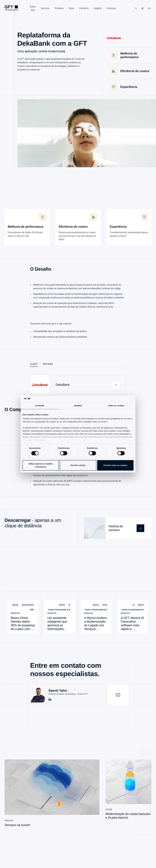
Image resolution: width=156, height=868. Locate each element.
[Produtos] (59, 8)
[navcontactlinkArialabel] (149, 8)
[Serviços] (45, 8)
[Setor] (71, 8)
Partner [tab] (48, 364)
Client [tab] (34, 364)
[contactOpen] (118, 695)
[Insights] (98, 8)
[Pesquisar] (136, 8)
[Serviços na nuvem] (52, 795)
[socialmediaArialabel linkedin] (50, 700)
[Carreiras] (111, 8)
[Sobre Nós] (33, 8)
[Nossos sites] (142, 8)
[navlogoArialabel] (11, 8)
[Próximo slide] (149, 753)
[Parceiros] (84, 8)
